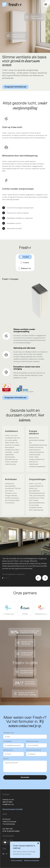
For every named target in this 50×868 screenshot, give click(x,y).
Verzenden (25, 777)
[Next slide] (45, 578)
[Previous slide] (38, 578)
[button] (3, 578)
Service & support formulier (13, 809)
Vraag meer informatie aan (15, 87)
